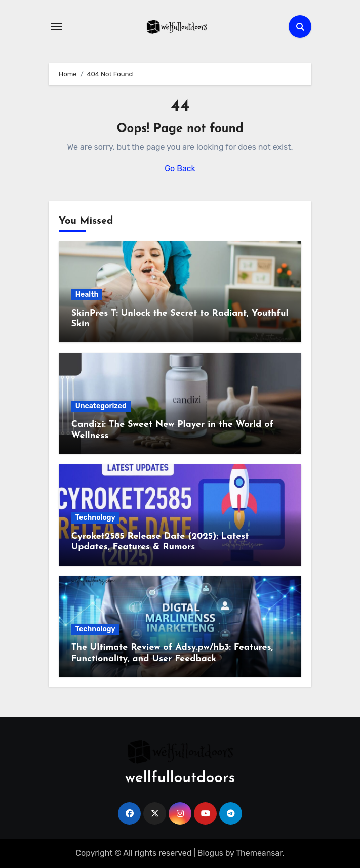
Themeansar (259, 853)
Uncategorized (101, 406)
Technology (95, 518)
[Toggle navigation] (57, 27)
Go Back (180, 169)
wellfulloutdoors (180, 778)
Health (87, 295)
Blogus (210, 853)
